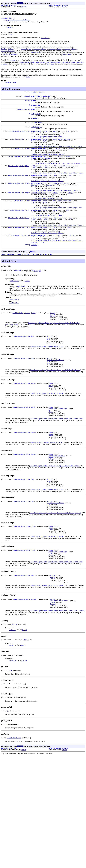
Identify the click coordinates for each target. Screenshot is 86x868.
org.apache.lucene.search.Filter (17, 20)
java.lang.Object (8, 18)
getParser (34, 112)
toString (34, 259)
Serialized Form (11, 83)
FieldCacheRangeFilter (17, 135)
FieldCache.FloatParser (63, 173)
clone (3, 269)
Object (39, 93)
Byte (28, 135)
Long (28, 211)
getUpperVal (35, 117)
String (28, 103)
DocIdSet (27, 98)
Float (27, 173)
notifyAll (34, 269)
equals (33, 93)
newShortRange (36, 230)
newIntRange (35, 192)
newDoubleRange (37, 154)
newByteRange (36, 135)
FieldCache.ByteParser (62, 144)
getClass (19, 269)
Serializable (9, 28)
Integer (26, 192)
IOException (36, 287)
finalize (11, 269)
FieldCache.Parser (23, 112)
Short (27, 230)
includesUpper (36, 131)
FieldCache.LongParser (62, 211)
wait (42, 269)
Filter (10, 35)
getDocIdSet (35, 98)
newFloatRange (36, 173)
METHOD (24, 7)
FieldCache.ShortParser (63, 230)
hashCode (34, 121)
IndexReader (45, 98)
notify (27, 269)
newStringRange (37, 249)
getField (34, 103)
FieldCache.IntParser (61, 192)
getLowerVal (35, 107)
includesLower (36, 126)
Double (27, 154)
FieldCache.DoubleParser (65, 163)
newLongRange (36, 211)
